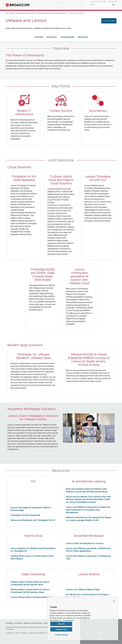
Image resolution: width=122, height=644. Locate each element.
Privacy (18, 633)
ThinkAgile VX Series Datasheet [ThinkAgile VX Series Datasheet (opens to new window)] (25, 515)
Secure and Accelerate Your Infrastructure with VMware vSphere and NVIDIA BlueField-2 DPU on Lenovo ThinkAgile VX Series (88, 499)
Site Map (24, 633)
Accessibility (10, 633)
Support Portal (97, 2)
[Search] (113, 5)
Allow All (61, 624)
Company (72, 5)
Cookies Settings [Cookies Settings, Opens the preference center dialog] (61, 635)
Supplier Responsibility (36, 633)
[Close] (114, 601)
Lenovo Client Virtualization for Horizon (85, 543)
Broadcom (18, 5)
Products (37, 5)
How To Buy (81, 5)
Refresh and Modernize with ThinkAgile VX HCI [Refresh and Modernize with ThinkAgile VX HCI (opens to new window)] (33, 520)
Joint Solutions (67, 37)
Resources (83, 37)
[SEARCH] (102, 5)
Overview (39, 37)
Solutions (48, 5)
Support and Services (60, 5)
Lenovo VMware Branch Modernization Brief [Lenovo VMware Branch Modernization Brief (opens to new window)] (32, 597)
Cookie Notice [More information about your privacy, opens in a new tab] (68, 620)
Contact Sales (109, 21)
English (111, 2)
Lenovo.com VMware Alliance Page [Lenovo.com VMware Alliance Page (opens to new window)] (83, 590)
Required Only (61, 629)
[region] (83, 618)
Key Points (52, 37)
